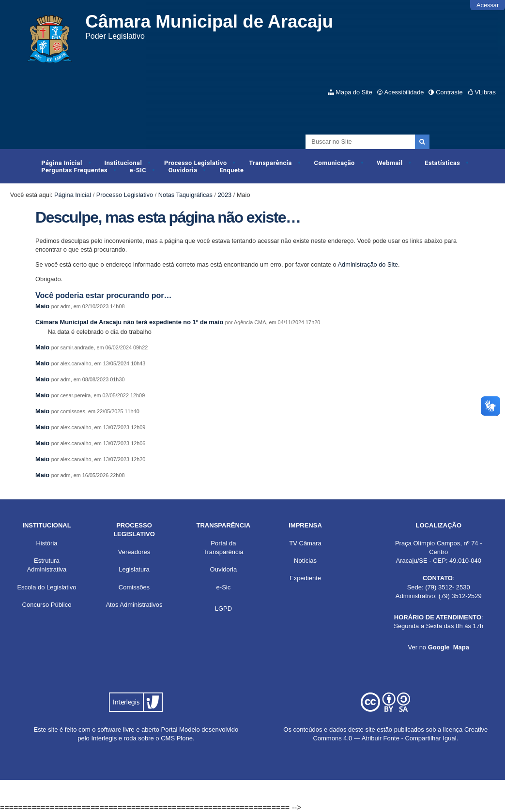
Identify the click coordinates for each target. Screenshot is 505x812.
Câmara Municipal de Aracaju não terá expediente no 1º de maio (130, 322)
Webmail (390, 163)
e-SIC (138, 170)
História (46, 543)
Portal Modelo (181, 729)
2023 (225, 195)
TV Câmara (305, 543)
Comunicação (335, 163)
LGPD (223, 609)
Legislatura (134, 569)
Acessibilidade (404, 92)
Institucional (123, 163)
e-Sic (224, 587)
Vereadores (134, 552)
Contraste (449, 92)
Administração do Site (368, 264)
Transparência (270, 163)
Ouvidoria (183, 170)
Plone (185, 738)
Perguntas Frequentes (74, 170)
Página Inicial (62, 163)
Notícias (305, 561)
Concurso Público (47, 605)
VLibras (485, 92)
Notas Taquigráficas (185, 195)
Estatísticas (442, 163)
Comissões (134, 587)
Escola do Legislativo (46, 587)
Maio (42, 306)
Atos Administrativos (134, 605)
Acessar (488, 5)
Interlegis (104, 738)
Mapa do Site (354, 92)
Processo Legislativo (196, 163)
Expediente (305, 578)
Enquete (231, 170)
